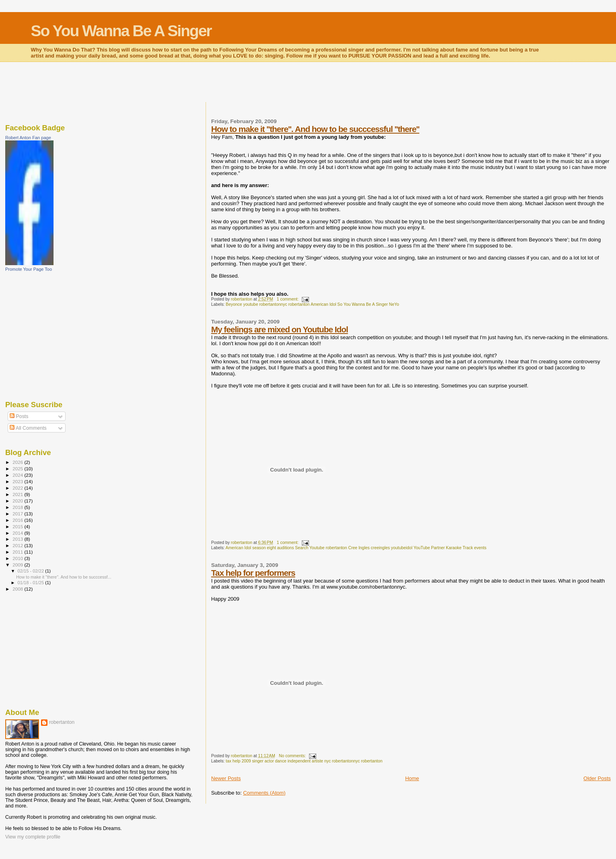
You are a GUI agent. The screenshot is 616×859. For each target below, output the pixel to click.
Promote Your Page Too (29, 269)
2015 (18, 526)
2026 (18, 462)
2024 (18, 475)
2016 (18, 520)
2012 (18, 545)
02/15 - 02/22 (32, 571)
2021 (18, 494)
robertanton (62, 722)
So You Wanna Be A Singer (121, 31)
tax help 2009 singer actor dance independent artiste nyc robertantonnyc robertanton (304, 761)
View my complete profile (33, 837)
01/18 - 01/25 (32, 583)
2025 (18, 469)
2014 (18, 533)
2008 (18, 589)
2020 (18, 501)
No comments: (293, 756)
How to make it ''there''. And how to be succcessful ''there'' (315, 129)
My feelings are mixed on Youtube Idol (280, 329)
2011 (18, 552)
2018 (18, 507)
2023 (18, 481)
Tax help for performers (253, 573)
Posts (19, 416)
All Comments (28, 428)
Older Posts (597, 778)
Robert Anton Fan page (28, 138)
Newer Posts (226, 778)
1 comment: (288, 299)
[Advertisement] (308, 83)
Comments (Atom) (264, 793)
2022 (18, 488)
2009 (18, 565)
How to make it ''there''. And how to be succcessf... (64, 577)
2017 (18, 514)
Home (412, 778)
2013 (18, 539)
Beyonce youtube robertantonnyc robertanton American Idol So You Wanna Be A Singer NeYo (312, 304)
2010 (18, 558)
